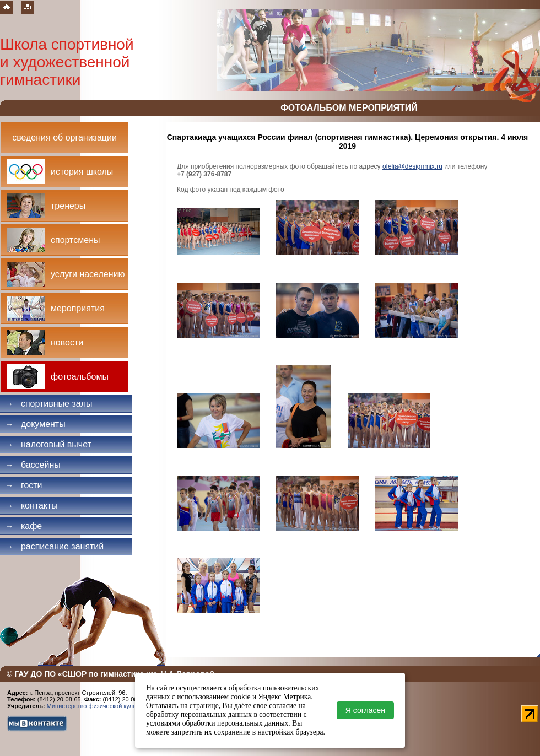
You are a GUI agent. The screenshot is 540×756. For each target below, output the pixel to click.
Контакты (32, 506)
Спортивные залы (49, 404)
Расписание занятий (55, 546)
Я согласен (365, 710)
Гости (24, 485)
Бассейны (33, 465)
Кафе (24, 526)
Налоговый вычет (48, 444)
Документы (36, 424)
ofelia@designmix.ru (412, 166)
